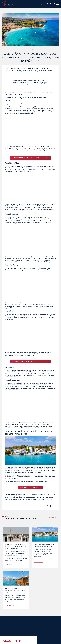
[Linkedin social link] (53, 506)
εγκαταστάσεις (11, 475)
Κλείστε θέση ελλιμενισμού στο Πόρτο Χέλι (30, 158)
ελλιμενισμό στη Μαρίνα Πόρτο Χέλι (37, 481)
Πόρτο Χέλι (30, 93)
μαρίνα (17, 109)
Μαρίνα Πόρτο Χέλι (28, 82)
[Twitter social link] (47, 506)
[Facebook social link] (45, 506)
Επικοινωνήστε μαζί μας (30, 487)
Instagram (8, 499)
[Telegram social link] (56, 506)
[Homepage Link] (10, 6)
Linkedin (15, 499)
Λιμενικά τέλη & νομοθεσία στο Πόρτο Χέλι (31, 362)
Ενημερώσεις (30, 49)
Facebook (51, 498)
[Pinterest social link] (50, 506)
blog (31, 498)
